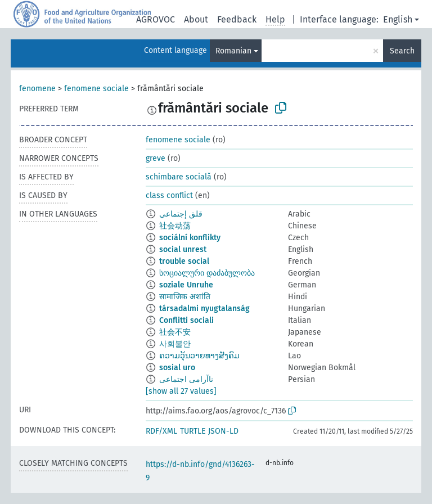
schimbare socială (179, 177)
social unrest (183, 249)
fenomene (37, 89)
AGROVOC (156, 19)
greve (156, 158)
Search (402, 51)
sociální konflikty (190, 238)
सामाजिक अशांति (185, 297)
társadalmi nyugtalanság (204, 309)
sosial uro (177, 368)
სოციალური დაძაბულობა (207, 273)
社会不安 (175, 332)
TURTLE (193, 431)
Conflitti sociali (186, 320)
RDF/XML (161, 431)
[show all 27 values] (181, 391)
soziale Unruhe (186, 285)
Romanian (233, 51)
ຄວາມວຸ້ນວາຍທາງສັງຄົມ (199, 356)
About (196, 19)
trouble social (184, 261)
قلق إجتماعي (181, 214)
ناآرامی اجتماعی (186, 379)
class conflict (169, 195)
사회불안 (175, 344)
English (398, 19)
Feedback (237, 19)
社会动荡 (175, 226)
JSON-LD (223, 431)
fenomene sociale (96, 89)
